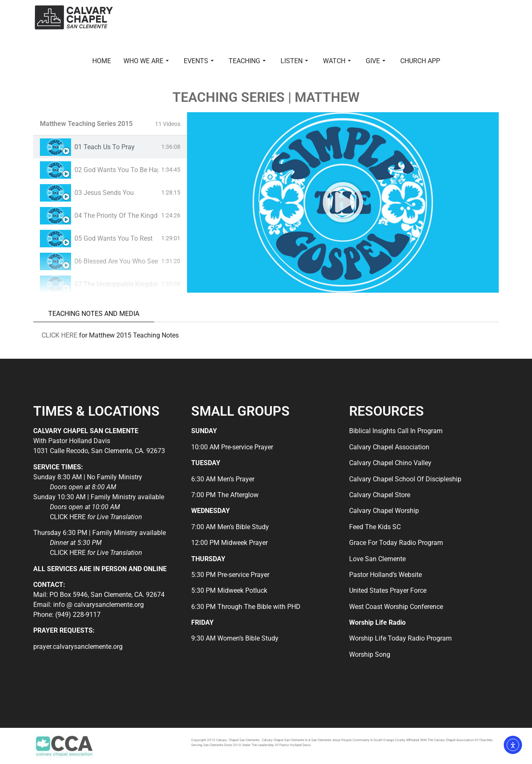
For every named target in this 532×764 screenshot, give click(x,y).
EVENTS (199, 61)
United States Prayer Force (388, 590)
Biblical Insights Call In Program (396, 431)
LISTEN (294, 61)
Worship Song (370, 654)
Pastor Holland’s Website (385, 575)
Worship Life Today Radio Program (400, 638)
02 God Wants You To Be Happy (116, 170)
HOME (102, 61)
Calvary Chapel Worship (384, 511)
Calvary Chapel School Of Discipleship (405, 479)
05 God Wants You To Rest (113, 238)
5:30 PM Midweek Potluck (229, 590)
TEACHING (247, 61)
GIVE (376, 61)
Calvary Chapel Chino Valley (390, 463)
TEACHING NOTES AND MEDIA (94, 314)
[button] (343, 202)
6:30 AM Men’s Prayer (223, 479)
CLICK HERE (59, 335)
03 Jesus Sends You (104, 193)
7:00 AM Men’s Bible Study (230, 527)
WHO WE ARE (146, 61)
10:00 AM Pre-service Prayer (232, 447)
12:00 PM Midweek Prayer (229, 543)
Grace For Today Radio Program (396, 543)
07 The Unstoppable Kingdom (116, 284)
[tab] (110, 147)
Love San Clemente (377, 559)
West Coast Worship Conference (396, 607)
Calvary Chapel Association (389, 447)
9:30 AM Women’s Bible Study (235, 638)
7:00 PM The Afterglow (225, 495)
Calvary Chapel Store (380, 495)
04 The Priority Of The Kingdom (116, 216)
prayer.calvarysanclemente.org (78, 647)
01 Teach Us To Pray (105, 147)
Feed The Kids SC (375, 527)
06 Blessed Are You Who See (116, 261)
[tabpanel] (343, 202)
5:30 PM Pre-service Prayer (230, 575)
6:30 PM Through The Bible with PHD (246, 607)
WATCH (337, 61)
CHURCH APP (420, 61)
